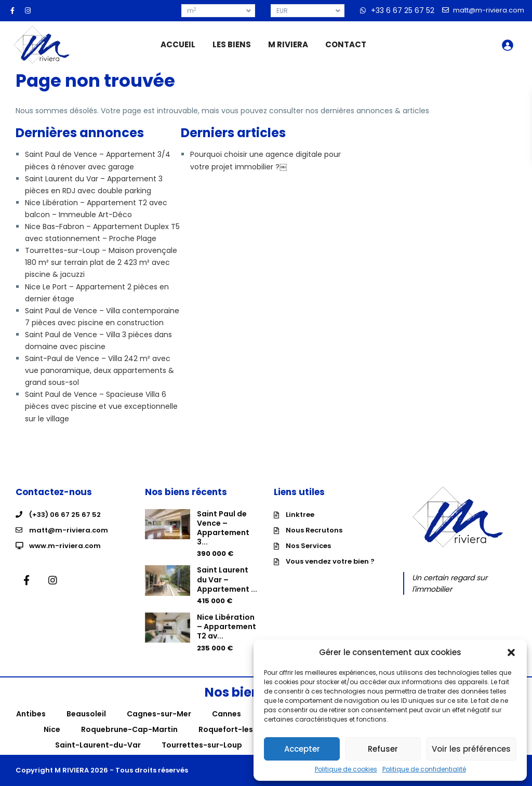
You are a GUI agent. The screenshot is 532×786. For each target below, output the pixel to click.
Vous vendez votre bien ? (330, 561)
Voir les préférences (471, 749)
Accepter (302, 749)
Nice (52, 729)
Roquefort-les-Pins (236, 729)
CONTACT (346, 44)
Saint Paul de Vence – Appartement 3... (223, 528)
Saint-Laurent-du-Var (98, 745)
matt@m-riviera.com (69, 530)
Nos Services (308, 546)
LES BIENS (232, 44)
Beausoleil (86, 714)
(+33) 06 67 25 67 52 (65, 515)
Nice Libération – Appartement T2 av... (227, 627)
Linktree (300, 515)
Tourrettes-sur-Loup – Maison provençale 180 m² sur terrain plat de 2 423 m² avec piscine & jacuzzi (101, 262)
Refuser (383, 749)
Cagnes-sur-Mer (159, 714)
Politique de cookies (346, 769)
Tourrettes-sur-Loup (202, 745)
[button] (511, 652)
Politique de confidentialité (424, 769)
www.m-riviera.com (65, 546)
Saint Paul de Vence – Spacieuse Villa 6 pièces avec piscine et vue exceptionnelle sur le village (101, 406)
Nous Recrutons (314, 530)
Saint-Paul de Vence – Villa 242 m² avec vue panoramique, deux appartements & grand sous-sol (99, 370)
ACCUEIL (178, 44)
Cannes (227, 714)
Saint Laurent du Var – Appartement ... (227, 579)
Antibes (31, 714)
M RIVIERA (288, 44)
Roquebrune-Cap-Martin (129, 729)
